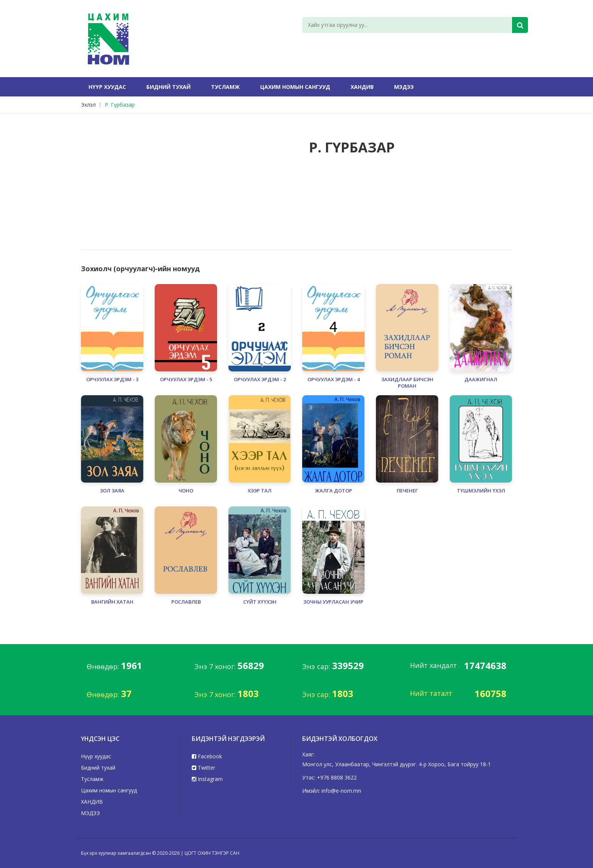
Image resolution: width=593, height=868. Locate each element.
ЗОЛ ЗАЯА (112, 491)
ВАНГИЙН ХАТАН (112, 602)
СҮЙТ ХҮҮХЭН (260, 602)
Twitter (203, 768)
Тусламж (225, 87)
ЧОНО (186, 491)
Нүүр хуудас (107, 87)
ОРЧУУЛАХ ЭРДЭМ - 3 (112, 380)
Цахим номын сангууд (295, 87)
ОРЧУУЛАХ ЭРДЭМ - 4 (334, 380)
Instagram (207, 779)
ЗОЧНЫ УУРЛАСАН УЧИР (333, 602)
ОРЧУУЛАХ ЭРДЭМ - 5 (186, 380)
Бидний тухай (168, 87)
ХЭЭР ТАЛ (260, 491)
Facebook (207, 756)
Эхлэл (88, 105)
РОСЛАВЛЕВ (186, 602)
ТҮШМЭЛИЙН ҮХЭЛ (481, 491)
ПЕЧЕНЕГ (407, 491)
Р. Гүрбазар (120, 105)
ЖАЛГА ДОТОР (334, 491)
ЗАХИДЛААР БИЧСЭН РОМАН (407, 383)
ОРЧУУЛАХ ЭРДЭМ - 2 (260, 380)
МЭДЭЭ (404, 87)
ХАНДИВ (362, 87)
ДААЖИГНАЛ (481, 380)
